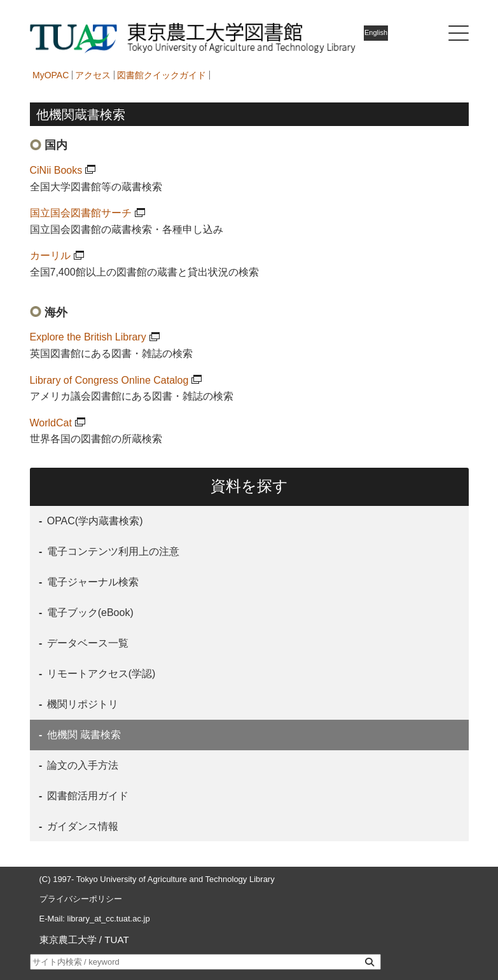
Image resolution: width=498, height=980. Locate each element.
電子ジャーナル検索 (91, 582)
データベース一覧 (86, 643)
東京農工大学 (68, 940)
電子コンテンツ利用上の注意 (111, 551)
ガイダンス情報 (81, 826)
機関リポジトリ (81, 704)
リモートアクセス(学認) (100, 674)
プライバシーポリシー (81, 899)
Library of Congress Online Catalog (109, 380)
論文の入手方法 (81, 765)
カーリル (50, 255)
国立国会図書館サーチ (81, 213)
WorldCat (51, 423)
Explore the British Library (88, 337)
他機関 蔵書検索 (82, 735)
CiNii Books (56, 170)
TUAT (117, 940)
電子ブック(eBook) (88, 612)
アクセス (93, 75)
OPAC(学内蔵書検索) (93, 521)
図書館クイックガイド (162, 75)
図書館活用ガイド (86, 796)
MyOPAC (51, 75)
